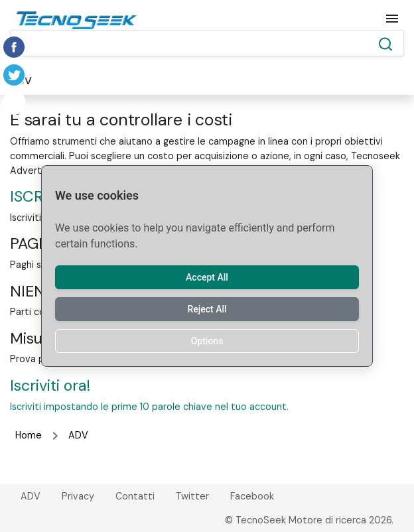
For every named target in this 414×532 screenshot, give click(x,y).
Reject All (207, 309)
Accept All (207, 277)
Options (207, 341)
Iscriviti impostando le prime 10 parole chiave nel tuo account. (149, 407)
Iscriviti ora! (50, 385)
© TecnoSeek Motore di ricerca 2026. (309, 520)
